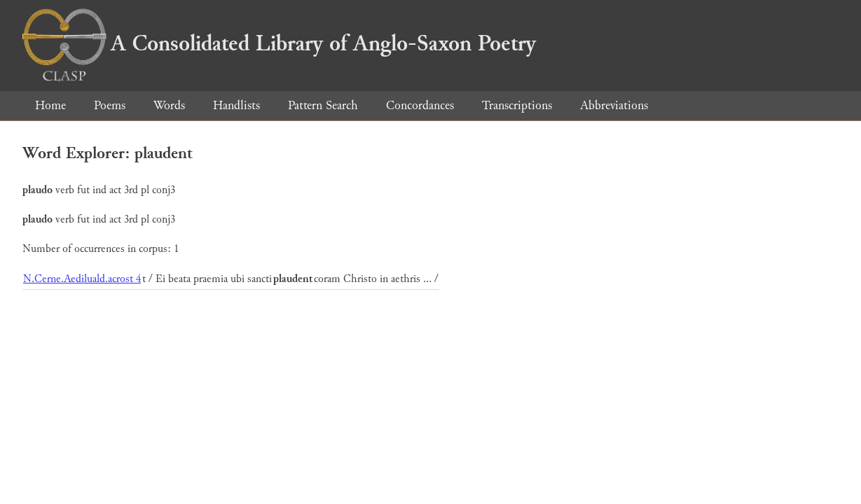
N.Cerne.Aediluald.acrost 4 (82, 279)
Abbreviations (614, 105)
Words (169, 105)
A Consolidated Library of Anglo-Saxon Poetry (279, 43)
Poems (110, 105)
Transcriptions (517, 105)
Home (50, 105)
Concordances (420, 105)
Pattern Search (323, 105)
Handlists (236, 105)
